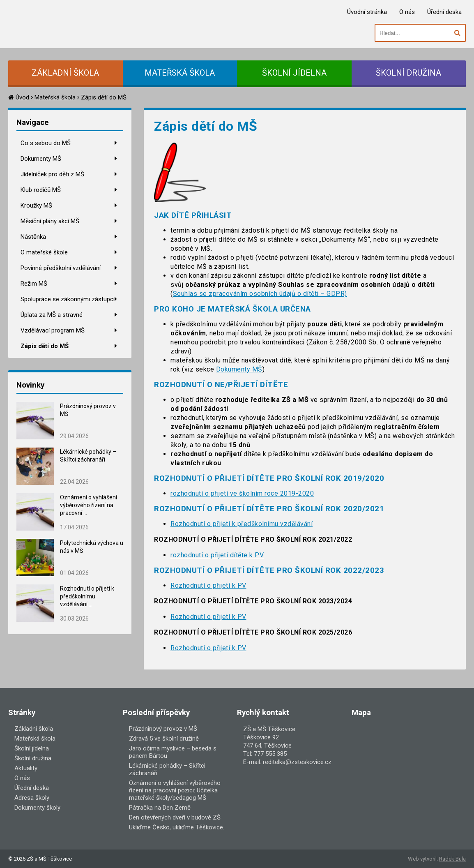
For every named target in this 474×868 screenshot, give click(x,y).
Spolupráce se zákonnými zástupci (68, 299)
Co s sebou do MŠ (46, 143)
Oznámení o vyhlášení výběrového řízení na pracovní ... (89, 505)
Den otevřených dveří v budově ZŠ (175, 817)
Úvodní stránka (367, 12)
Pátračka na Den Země (160, 808)
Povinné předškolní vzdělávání (61, 268)
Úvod (22, 97)
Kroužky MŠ (36, 205)
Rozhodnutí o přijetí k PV (208, 585)
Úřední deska (444, 12)
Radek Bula (452, 859)
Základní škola (34, 729)
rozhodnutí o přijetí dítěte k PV (217, 555)
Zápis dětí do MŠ (45, 346)
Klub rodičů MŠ (41, 190)
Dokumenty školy (37, 808)
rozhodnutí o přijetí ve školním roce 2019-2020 (242, 493)
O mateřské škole (44, 252)
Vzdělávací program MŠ (53, 330)
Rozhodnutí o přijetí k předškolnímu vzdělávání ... (87, 596)
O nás (407, 12)
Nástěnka (33, 237)
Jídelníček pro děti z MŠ (52, 174)
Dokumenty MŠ (41, 159)
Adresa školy (32, 798)
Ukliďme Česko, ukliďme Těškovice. (177, 827)
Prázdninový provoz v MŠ (163, 729)
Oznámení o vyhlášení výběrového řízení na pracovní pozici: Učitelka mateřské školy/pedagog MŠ (175, 790)
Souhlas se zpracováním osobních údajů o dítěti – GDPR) (260, 294)
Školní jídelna (32, 748)
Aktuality (26, 768)
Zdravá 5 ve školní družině (164, 739)
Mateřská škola (55, 97)
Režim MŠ (34, 284)
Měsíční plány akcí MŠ (50, 221)
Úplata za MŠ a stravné (52, 315)
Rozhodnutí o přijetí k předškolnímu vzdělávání (242, 524)
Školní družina (33, 758)
